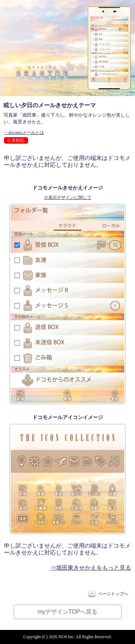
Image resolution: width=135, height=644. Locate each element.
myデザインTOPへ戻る (68, 612)
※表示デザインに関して (68, 197)
